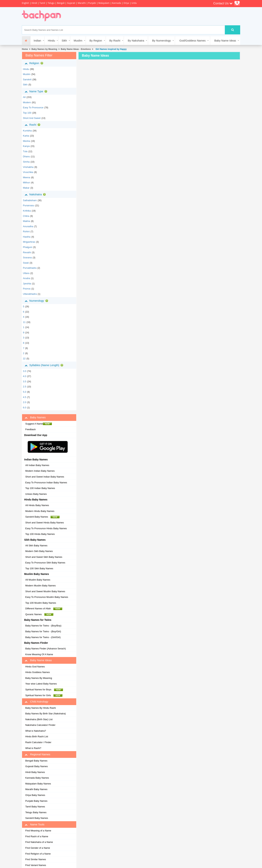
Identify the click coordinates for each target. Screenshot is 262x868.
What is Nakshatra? (36, 731)
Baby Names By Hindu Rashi (41, 708)
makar (26, 188)
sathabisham (30, 200)
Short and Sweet (32, 118)
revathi (27, 252)
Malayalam (104, 3)
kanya (26, 146)
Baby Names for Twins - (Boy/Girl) (43, 631)
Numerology (37, 301)
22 (24, 359)
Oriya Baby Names (35, 795)
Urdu (134, 3)
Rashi (33, 125)
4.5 (25, 397)
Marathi (82, 3)
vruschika (28, 172)
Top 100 (27, 113)
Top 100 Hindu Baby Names (40, 534)
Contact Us (223, 3)
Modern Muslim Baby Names (40, 586)
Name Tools (35, 824)
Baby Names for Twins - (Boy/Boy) (43, 626)
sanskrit (27, 79)
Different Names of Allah (44, 609)
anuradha (28, 226)
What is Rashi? (33, 748)
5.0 (25, 392)
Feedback (30, 429)
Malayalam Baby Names (38, 784)
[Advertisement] (132, 16)
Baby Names (35, 417)
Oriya (126, 3)
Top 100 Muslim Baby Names (41, 603)
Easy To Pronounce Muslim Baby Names (47, 597)
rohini (26, 231)
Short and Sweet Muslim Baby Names (45, 591)
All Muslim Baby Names (38, 580)
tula (25, 151)
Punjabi (92, 3)
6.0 (25, 408)
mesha (26, 141)
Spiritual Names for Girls (44, 695)
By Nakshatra (136, 41)
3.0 (25, 371)
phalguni (28, 247)
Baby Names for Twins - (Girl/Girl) (43, 637)
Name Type (37, 91)
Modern (27, 102)
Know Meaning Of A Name (39, 654)
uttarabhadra (30, 294)
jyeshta (27, 284)
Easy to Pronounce (33, 107)
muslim (27, 74)
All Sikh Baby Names (36, 546)
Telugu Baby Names (36, 812)
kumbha (27, 131)
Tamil (42, 3)
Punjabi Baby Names (36, 801)
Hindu (51, 41)
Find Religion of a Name (38, 854)
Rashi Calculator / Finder (38, 742)
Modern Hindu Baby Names (40, 511)
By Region (96, 41)
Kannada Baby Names (37, 778)
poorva (27, 289)
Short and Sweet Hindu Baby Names (45, 523)
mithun (26, 183)
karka (26, 136)
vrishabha (28, 167)
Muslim (78, 41)
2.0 (25, 402)
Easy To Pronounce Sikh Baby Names (45, 563)
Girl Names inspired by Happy (111, 49)
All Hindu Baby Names (37, 505)
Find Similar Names (36, 859)
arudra (26, 278)
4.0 (25, 376)
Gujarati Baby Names (37, 766)
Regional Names (37, 754)
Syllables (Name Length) (45, 365)
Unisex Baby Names (36, 494)
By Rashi (115, 41)
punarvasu (29, 205)
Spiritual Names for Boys (44, 690)
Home (25, 49)
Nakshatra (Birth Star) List (39, 719)
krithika (27, 211)
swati (26, 263)
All (24, 97)
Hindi (34, 3)
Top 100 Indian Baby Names (40, 488)
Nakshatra (36, 194)
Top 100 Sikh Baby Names (39, 568)
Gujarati (71, 3)
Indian (37, 41)
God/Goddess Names (192, 41)
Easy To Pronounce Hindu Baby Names (46, 528)
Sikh (64, 41)
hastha (27, 237)
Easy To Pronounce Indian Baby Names (46, 483)
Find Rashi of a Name (37, 836)
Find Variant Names (36, 865)
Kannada (117, 3)
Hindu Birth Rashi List (37, 736)
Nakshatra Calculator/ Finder (40, 725)
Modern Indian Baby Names (40, 471)
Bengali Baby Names (36, 761)
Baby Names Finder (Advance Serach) (46, 649)
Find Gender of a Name (38, 848)
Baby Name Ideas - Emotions (76, 49)
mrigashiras (29, 242)
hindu (26, 69)
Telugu (51, 3)
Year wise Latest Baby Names (41, 684)
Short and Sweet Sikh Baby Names (44, 557)
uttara (26, 273)
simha (26, 162)
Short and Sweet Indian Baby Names (45, 477)
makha (26, 221)
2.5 (25, 387)
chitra (26, 216)
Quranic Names (39, 614)
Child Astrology (36, 702)
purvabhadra (30, 268)
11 (24, 322)
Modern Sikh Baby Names (39, 551)
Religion (35, 63)
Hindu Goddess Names (37, 672)
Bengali (61, 3)
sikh (25, 85)
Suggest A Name (39, 424)
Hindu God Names (35, 667)
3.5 (25, 381)
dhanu (26, 156)
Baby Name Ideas (225, 41)
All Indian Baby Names (37, 465)
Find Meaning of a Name (38, 831)
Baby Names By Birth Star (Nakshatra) (46, 714)
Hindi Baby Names (35, 772)
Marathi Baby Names (36, 789)
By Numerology (161, 41)
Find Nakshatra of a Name (39, 842)
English (25, 3)
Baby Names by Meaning (44, 49)
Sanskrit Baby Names (42, 517)
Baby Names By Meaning (39, 678)
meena (27, 177)
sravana (27, 258)
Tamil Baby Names (35, 807)
